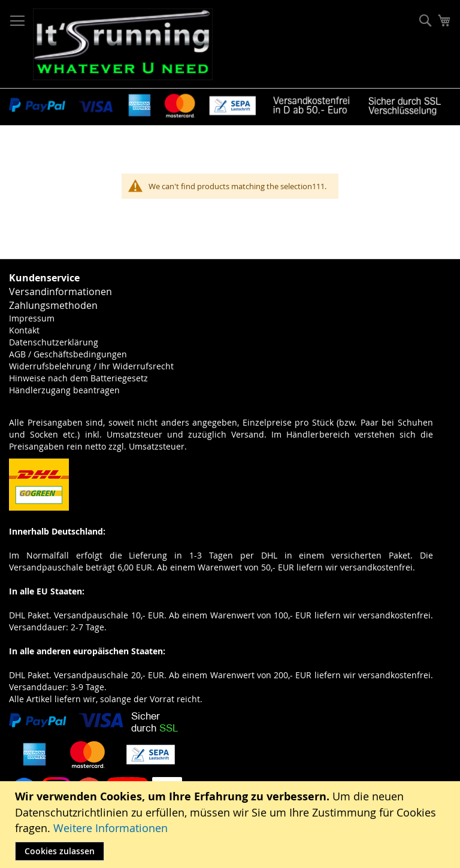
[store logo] (123, 44)
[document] (231, 825)
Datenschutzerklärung (54, 342)
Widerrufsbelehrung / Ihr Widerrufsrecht (91, 366)
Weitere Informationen (111, 828)
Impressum (32, 318)
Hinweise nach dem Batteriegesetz (78, 378)
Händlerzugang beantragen (64, 390)
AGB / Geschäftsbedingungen (68, 354)
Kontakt (24, 330)
